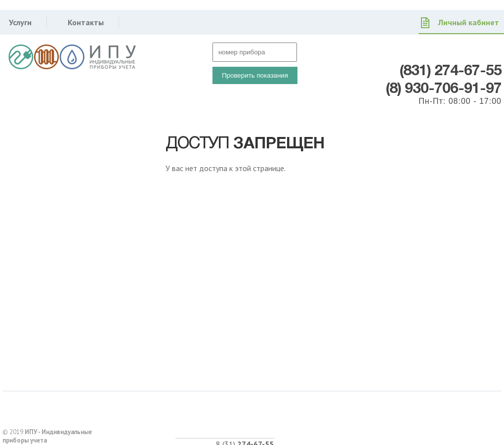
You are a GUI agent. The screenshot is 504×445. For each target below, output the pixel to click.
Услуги (20, 22)
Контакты (86, 22)
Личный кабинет (469, 22)
